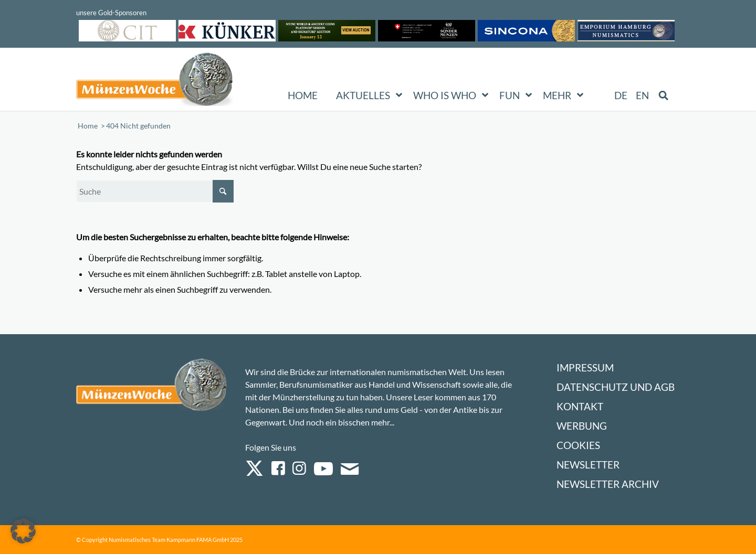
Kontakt (580, 406)
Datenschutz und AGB (616, 387)
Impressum (585, 367)
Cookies (578, 445)
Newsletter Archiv (608, 484)
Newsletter (588, 465)
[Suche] (155, 191)
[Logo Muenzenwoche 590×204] (155, 81)
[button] (23, 531)
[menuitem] (621, 95)
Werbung (582, 426)
